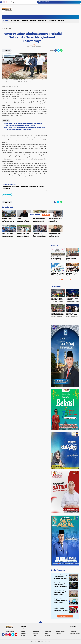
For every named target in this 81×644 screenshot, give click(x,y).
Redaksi (72, 629)
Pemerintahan (37, 629)
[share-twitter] (58, 50)
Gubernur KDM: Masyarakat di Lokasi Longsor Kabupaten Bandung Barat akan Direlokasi (72, 315)
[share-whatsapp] (61, 50)
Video (7, 21)
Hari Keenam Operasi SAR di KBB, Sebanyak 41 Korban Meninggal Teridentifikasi (57, 300)
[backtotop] (40, 623)
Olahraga (53, 21)
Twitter (14, 635)
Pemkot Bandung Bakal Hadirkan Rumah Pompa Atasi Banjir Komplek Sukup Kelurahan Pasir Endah (61, 585)
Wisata (46, 633)
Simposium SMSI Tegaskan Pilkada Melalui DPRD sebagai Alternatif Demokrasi (58, 273)
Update (46, 215)
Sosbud (61, 21)
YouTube (17, 635)
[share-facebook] (56, 50)
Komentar (7, 50)
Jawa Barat (56, 287)
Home (5, 2)
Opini (34, 635)
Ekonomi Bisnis (60, 631)
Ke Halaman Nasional (65, 280)
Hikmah (26, 21)
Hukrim (33, 21)
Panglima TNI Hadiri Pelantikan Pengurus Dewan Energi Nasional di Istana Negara (60, 601)
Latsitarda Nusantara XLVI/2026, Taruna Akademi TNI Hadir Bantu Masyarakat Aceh (58, 258)
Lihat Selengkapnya (65, 616)
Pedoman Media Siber (75, 633)
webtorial (47, 635)
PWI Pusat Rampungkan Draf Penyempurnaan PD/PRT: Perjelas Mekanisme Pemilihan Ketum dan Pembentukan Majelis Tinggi (72, 258)
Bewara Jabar (16, 21)
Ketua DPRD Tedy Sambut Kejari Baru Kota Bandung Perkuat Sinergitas (23, 187)
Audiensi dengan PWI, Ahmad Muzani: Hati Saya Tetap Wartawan (72, 273)
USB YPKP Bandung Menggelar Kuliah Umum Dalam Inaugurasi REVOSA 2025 (60, 593)
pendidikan (36, 631)
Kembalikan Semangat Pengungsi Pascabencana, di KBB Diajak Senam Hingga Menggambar (72, 300)
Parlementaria (7, 194)
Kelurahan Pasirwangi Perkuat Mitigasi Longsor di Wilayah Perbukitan (61, 577)
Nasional (55, 245)
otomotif (24, 635)
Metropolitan (43, 21)
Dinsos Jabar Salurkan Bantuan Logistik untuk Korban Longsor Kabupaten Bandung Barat (61, 609)
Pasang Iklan (73, 631)
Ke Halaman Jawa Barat (65, 321)
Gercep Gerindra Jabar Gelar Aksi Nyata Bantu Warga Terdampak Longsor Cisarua (57, 315)
